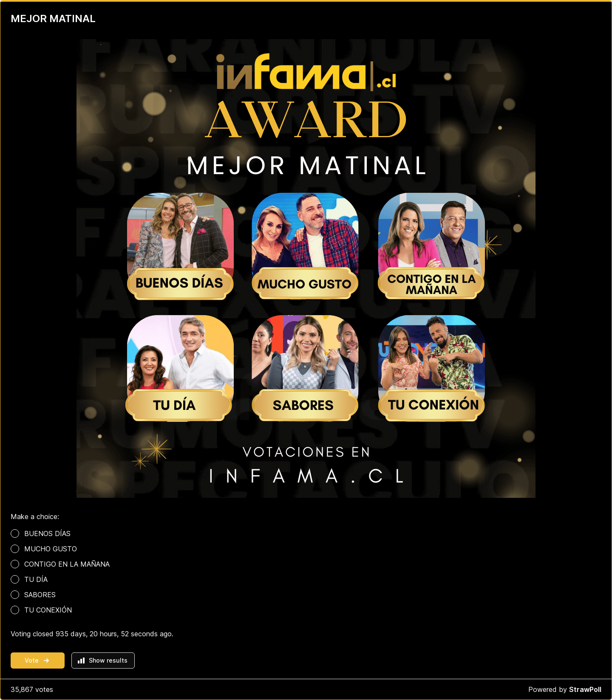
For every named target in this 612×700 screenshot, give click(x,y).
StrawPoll (585, 689)
